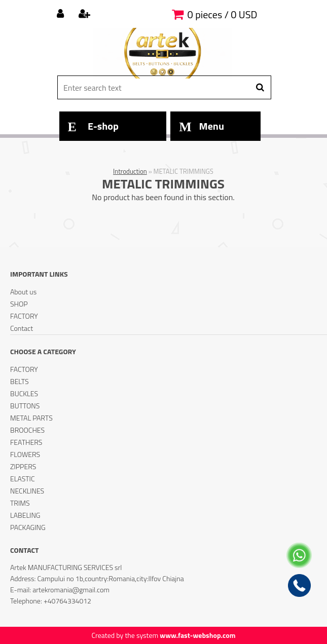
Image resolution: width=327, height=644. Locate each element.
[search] (260, 88)
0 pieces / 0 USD (223, 14)
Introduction (130, 171)
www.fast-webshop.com (197, 635)
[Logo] (162, 53)
